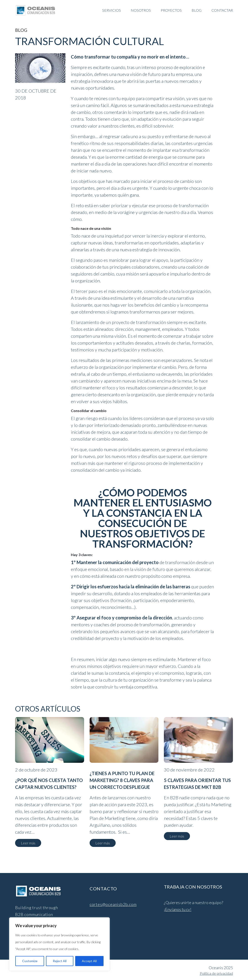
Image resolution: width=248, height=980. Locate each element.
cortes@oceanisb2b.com (113, 904)
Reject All (60, 961)
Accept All (89, 961)
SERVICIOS (112, 10)
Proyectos (171, 10)
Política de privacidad (216, 973)
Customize (30, 961)
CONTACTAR (222, 10)
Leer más (28, 843)
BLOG (197, 10)
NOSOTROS (141, 10)
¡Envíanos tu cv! (178, 909)
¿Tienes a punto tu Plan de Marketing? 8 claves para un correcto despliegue (122, 780)
